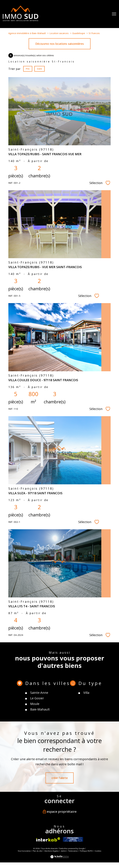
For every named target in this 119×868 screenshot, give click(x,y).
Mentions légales (51, 851)
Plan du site (37, 851)
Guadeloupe (79, 33)
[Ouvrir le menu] (114, 14)
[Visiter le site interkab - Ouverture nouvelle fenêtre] (48, 839)
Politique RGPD (86, 851)
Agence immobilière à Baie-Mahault (27, 33)
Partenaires (73, 851)
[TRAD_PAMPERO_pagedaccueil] (21, 20)
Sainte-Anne (39, 711)
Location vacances (59, 33)
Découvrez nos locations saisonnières (60, 44)
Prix (28, 69)
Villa (86, 711)
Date (40, 69)
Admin (63, 851)
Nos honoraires (24, 851)
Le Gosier (37, 717)
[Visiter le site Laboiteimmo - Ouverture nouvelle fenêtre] (59, 857)
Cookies (98, 851)
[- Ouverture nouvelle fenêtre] (73, 839)
